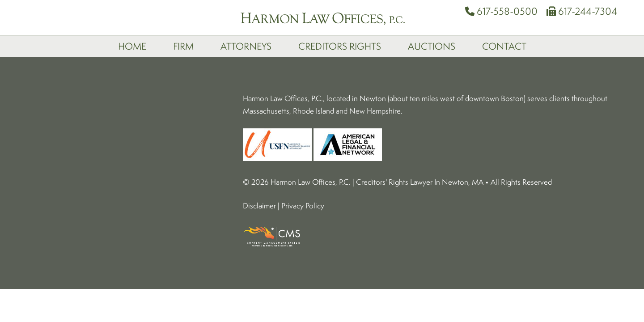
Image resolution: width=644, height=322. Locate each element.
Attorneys (246, 46)
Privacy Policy (303, 148)
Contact (504, 46)
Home (132, 46)
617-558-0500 (501, 11)
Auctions (432, 46)
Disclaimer (259, 148)
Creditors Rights (340, 46)
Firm (183, 46)
